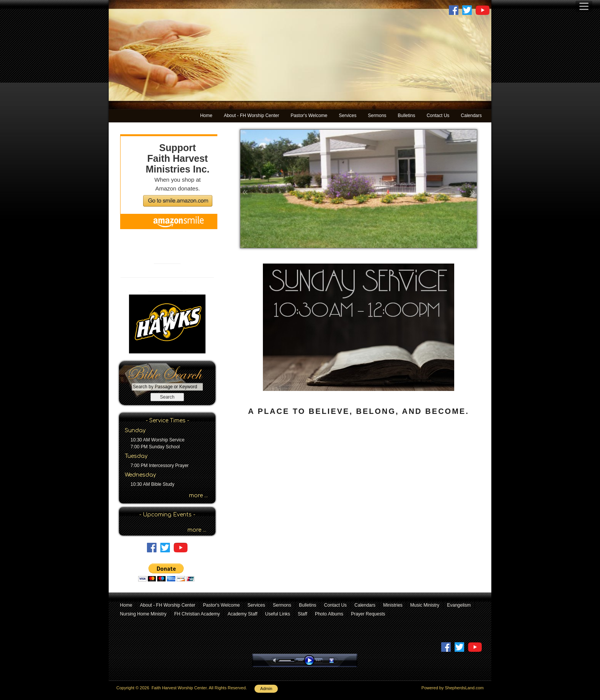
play (311, 660)
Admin (266, 689)
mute (276, 660)
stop (338, 660)
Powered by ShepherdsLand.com (452, 688)
